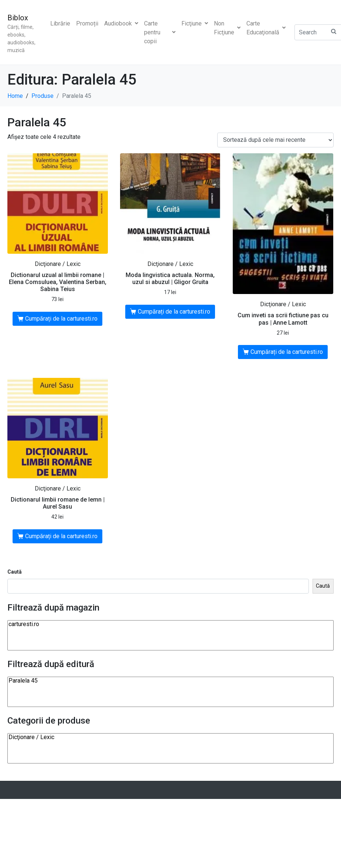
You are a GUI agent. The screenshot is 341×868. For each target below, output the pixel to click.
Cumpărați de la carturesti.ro (61, 319)
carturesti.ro (170, 624)
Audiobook (121, 23)
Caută (15, 572)
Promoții (87, 23)
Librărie (60, 23)
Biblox (18, 18)
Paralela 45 (170, 681)
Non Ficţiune (227, 28)
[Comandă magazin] (275, 140)
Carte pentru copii (160, 32)
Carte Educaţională (266, 28)
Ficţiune (195, 23)
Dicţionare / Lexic (170, 737)
